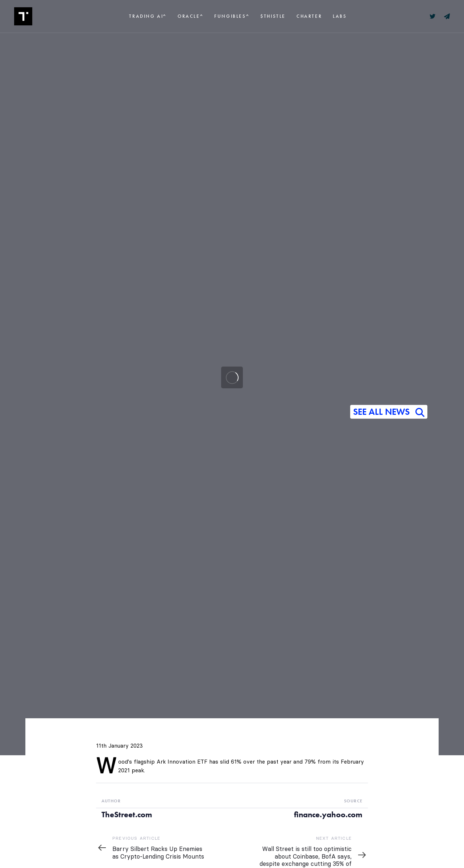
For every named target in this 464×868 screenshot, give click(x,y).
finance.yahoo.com (328, 815)
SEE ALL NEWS (389, 412)
